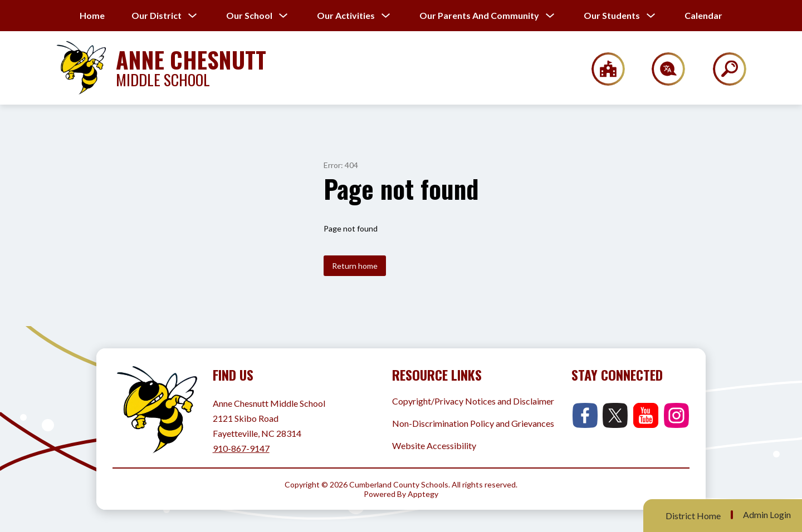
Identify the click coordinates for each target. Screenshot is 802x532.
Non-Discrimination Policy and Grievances (473, 423)
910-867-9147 (241, 448)
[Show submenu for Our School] (249, 16)
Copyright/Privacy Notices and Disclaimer (473, 401)
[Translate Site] (662, 69)
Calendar (703, 15)
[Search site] (723, 69)
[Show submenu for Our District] (157, 16)
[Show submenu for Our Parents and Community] (479, 16)
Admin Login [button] (767, 515)
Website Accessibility (434, 445)
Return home (355, 266)
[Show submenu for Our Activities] (346, 16)
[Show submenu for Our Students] (612, 16)
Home (92, 15)
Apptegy (423, 494)
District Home (693, 516)
